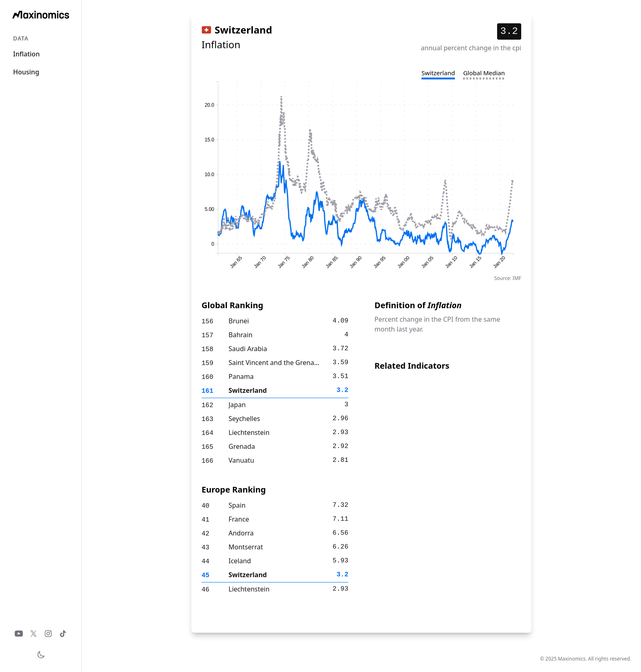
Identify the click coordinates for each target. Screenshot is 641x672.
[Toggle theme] (41, 655)
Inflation (26, 54)
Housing (26, 72)
